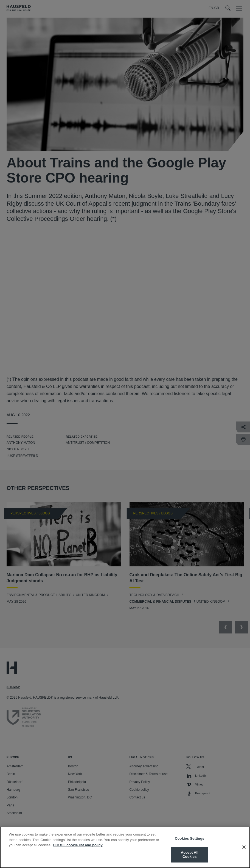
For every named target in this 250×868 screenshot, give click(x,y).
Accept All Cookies (190, 855)
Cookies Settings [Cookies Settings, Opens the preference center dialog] (190, 838)
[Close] (244, 847)
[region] (125, 847)
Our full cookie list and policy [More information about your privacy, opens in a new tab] (78, 845)
